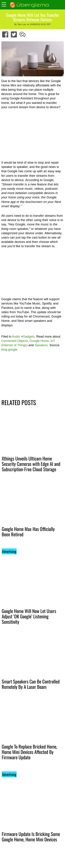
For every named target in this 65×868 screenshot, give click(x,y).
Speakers (41, 345)
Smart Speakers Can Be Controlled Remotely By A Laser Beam (31, 684)
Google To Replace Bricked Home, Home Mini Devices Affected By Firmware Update (29, 752)
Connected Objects (15, 341)
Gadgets (29, 337)
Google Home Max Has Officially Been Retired (28, 532)
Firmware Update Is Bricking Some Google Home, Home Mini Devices (31, 837)
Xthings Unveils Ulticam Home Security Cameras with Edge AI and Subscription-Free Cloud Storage (31, 464)
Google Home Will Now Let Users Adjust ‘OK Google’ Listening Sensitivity (29, 616)
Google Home (39, 341)
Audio (16, 337)
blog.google (9, 350)
